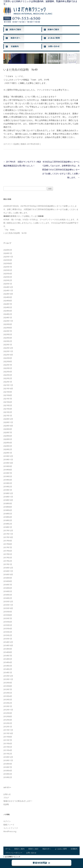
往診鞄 (16, 144)
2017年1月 (8, 564)
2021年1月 (8, 416)
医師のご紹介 (33, 849)
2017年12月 (8, 530)
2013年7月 (8, 689)
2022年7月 (8, 365)
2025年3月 (8, 277)
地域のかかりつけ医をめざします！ (18, 801)
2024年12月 (8, 287)
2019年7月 (8, 473)
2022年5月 (8, 368)
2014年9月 (8, 649)
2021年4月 (8, 409)
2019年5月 (8, 476)
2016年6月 (8, 588)
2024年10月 (8, 294)
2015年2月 (8, 635)
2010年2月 (8, 777)
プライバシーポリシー (14, 853)
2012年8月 (8, 716)
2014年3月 (8, 666)
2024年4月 (8, 311)
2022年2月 (8, 378)
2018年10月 (8, 500)
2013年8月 (8, 686)
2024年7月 (8, 304)
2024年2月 (8, 314)
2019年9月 (8, 466)
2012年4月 (8, 720)
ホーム (8, 849)
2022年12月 (8, 348)
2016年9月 (8, 578)
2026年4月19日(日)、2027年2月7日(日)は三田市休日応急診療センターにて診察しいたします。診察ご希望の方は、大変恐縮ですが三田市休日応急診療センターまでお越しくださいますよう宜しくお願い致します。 (41, 209)
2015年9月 (8, 612)
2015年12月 (8, 601)
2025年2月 (8, 280)
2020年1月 (8, 453)
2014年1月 (8, 672)
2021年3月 (8, 412)
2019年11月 (8, 459)
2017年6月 (8, 551)
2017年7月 (8, 547)
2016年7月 (8, 585)
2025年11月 (8, 257)
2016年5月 (8, 591)
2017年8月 (8, 544)
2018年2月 (8, 524)
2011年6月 (8, 743)
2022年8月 (8, 361)
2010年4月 (8, 771)
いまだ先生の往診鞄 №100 (15, 233)
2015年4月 (8, 629)
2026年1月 (8, 253)
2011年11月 (8, 730)
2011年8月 (8, 737)
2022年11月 (8, 351)
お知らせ (7, 794)
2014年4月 (8, 662)
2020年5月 (8, 439)
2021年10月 (8, 389)
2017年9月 (8, 541)
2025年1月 (8, 284)
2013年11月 (8, 679)
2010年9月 (8, 764)
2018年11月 (8, 497)
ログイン (7, 821)
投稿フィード (9, 825)
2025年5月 (8, 270)
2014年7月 (8, 656)
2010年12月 (8, 757)
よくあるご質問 (61, 849)
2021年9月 (8, 392)
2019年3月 (8, 483)
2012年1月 (8, 727)
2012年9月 (8, 713)
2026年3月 (8, 250)
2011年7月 (8, 740)
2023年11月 (8, 321)
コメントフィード (11, 828)
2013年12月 (8, 676)
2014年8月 (8, 652)
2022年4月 (8, 372)
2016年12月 (8, 568)
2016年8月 (8, 581)
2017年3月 (8, 558)
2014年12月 (8, 642)
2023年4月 (8, 338)
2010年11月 (8, 760)
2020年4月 (8, 443)
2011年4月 (8, 750)
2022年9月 (8, 358)
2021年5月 (8, 405)
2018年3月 (8, 520)
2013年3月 (8, 700)
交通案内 (74, 849)
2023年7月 (8, 331)
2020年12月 (8, 419)
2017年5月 (8, 554)
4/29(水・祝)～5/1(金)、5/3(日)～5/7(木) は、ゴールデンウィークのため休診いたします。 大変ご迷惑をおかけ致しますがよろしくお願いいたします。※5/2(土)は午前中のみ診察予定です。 (41, 223)
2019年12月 (8, 456)
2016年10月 (8, 574)
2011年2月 (8, 754)
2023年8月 (8, 328)
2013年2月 (8, 703)
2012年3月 (8, 723)
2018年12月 (8, 493)
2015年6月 (8, 622)
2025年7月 (8, 267)
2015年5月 (8, 625)
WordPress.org (10, 831)
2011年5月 (8, 747)
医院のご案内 (19, 849)
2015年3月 (8, 632)
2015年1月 (8, 639)
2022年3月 (8, 375)
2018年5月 (8, 514)
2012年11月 (8, 710)
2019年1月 (8, 490)
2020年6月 (8, 436)
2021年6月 (8, 402)
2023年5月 (8, 334)
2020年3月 (8, 446)
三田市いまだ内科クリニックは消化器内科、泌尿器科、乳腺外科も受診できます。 (40, 3)
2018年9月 (8, 503)
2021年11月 (8, 385)
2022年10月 (8, 355)
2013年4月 (8, 696)
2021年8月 (8, 395)
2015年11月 (8, 605)
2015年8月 (8, 615)
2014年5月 (8, 659)
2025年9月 (8, 260)
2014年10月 (8, 645)
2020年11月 (8, 422)
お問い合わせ (31, 853)
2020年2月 (8, 449)
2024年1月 (8, 318)
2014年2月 (8, 669)
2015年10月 (8, 608)
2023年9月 (8, 324)
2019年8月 (8, 470)
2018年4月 (8, 517)
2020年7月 (8, 432)
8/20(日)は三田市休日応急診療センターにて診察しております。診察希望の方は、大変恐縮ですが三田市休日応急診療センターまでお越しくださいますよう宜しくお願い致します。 (61, 170)
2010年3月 (8, 774)
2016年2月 (8, 598)
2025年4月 (8, 274)
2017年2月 (8, 561)
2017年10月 (8, 537)
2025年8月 (8, 263)
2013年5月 (8, 693)
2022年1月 (8, 382)
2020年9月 (8, 429)
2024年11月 (8, 290)
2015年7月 (8, 618)
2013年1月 (8, 706)
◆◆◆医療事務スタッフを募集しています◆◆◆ (23, 216)
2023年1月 (8, 345)
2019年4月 (8, 480)
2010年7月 (8, 767)
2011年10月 (8, 733)
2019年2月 (8, 487)
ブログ (6, 798)
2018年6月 (8, 510)
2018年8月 (8, 507)
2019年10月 (8, 463)
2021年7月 (8, 399)
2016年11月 (8, 571)
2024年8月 (8, 301)
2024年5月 (8, 307)
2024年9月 (8, 297)
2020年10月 (8, 426)
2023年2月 (8, 341)
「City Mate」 (10, 230)
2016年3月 (8, 595)
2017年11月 (8, 534)
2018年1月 (8, 527)
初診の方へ (47, 849)
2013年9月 (8, 683)
